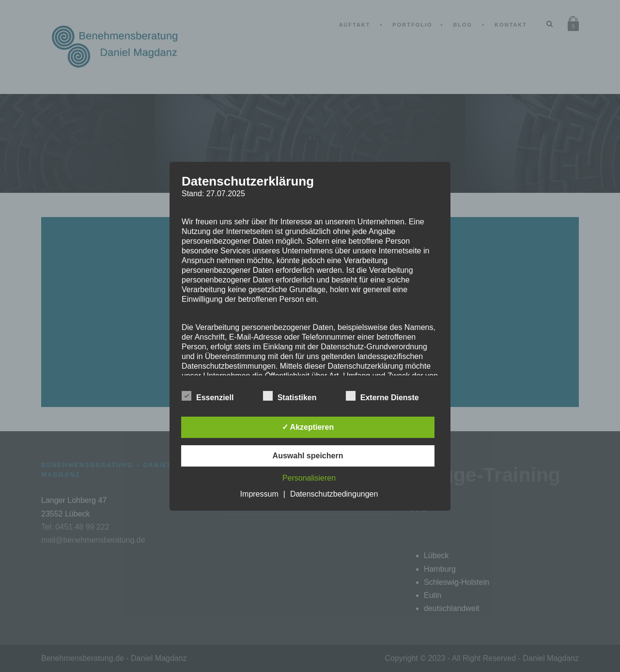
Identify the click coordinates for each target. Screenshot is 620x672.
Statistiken (290, 396)
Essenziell (208, 396)
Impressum (259, 494)
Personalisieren (309, 478)
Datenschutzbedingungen (334, 494)
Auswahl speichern (308, 456)
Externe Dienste (382, 396)
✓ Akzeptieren (308, 427)
